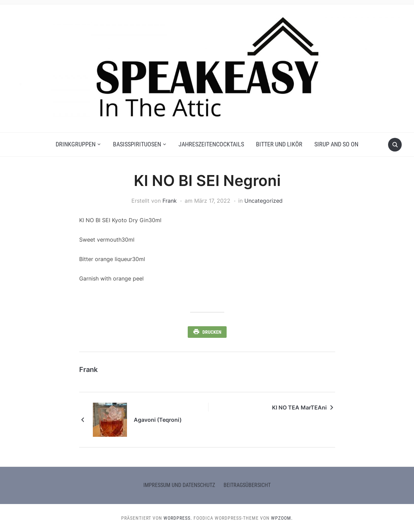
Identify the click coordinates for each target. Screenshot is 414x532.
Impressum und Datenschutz (179, 485)
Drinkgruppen (76, 144)
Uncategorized (263, 201)
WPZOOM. (282, 518)
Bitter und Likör (279, 144)
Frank (170, 201)
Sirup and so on (336, 144)
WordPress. (178, 518)
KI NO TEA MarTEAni (299, 407)
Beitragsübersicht (247, 485)
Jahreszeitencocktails (211, 144)
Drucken (212, 332)
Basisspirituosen (137, 144)
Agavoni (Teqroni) (158, 420)
